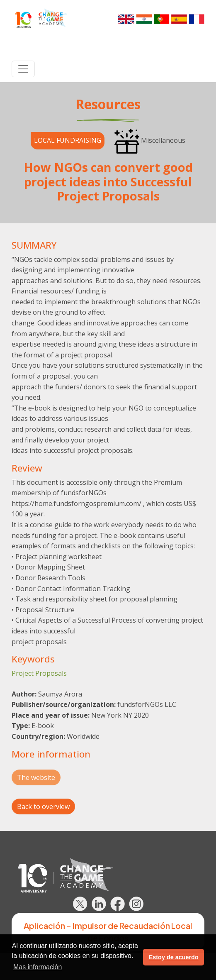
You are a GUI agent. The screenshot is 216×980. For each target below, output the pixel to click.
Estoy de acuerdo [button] (174, 957)
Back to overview (43, 806)
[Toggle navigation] (23, 69)
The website (36, 777)
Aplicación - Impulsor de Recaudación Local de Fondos (108, 932)
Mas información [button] (38, 967)
